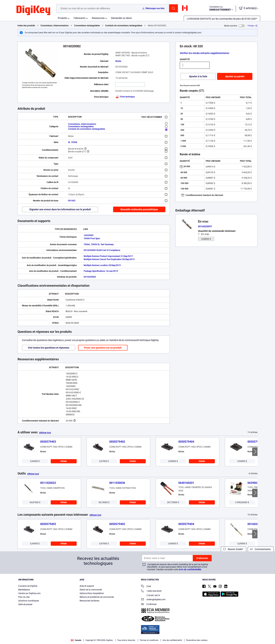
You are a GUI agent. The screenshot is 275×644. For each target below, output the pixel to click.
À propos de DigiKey (28, 586)
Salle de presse (25, 604)
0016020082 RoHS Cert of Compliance (102, 250)
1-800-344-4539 (151, 591)
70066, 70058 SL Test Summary (99, 244)
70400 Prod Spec (92, 238)
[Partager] (253, 26)
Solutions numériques (29, 601)
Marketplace (24, 590)
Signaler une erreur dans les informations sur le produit (60, 209)
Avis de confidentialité (190, 569)
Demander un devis (121, 18)
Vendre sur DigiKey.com (29, 593)
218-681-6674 (150, 595)
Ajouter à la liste (198, 76)
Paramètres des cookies (197, 640)
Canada (76, 640)
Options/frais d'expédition (92, 593)
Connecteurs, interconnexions (55, 26)
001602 (72, 201)
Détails (64, 461)
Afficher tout (45, 433)
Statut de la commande (91, 590)
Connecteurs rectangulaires (87, 26)
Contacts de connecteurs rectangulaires (124, 26)
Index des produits (26, 26)
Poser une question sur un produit (103, 348)
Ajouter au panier (235, 76)
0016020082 (90, 277)
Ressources (98, 18)
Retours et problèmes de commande (97, 597)
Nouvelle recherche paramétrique (139, 209)
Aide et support (87, 586)
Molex (118, 61)
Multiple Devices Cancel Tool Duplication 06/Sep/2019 (109, 259)
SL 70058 (73, 142)
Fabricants (80, 18)
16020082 (89, 235)
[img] (33, 11)
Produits (63, 18)
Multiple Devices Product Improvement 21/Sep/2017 (108, 256)
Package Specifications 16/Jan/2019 (101, 271)
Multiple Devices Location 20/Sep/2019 (102, 265)
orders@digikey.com (153, 600)
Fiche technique (125, 97)
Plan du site (24, 597)
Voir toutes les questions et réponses (49, 348)
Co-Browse (149, 604)
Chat (146, 587)
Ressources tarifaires (89, 601)
